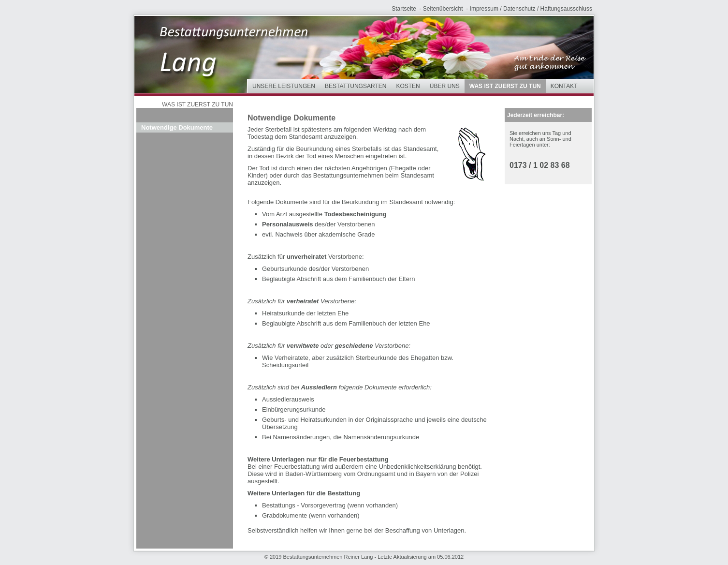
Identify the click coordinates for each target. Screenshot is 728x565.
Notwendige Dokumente (177, 127)
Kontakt (564, 86)
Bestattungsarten (356, 86)
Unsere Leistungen (284, 86)
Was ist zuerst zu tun (505, 86)
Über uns (445, 86)
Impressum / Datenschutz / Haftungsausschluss (531, 9)
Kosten (408, 86)
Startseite (404, 9)
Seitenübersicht (443, 9)
